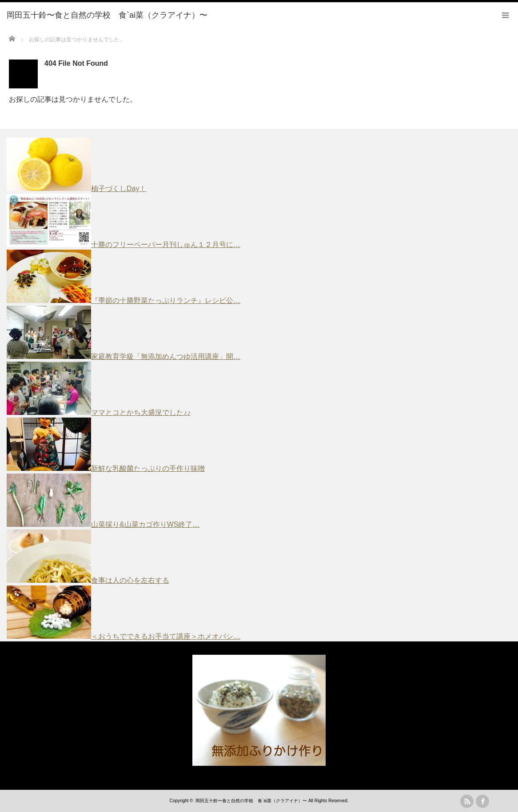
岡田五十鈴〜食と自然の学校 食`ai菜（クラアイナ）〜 (251, 801)
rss (467, 801)
